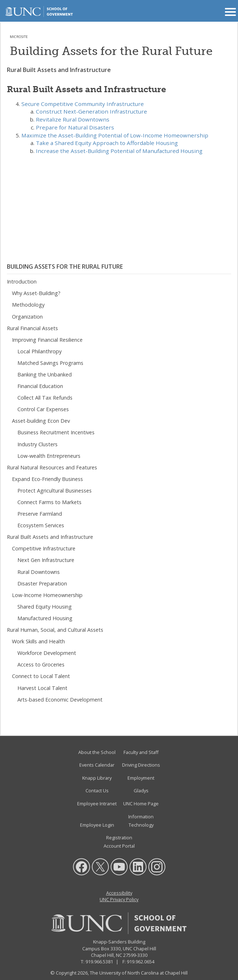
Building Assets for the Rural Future (65, 267)
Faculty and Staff (141, 752)
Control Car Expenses (43, 409)
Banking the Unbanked (45, 374)
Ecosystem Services (41, 525)
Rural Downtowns (39, 572)
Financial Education (40, 386)
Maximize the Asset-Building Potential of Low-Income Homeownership (115, 135)
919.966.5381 (99, 962)
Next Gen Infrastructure (46, 560)
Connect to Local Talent (41, 676)
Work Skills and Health (38, 641)
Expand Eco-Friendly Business (47, 479)
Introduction (22, 282)
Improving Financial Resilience (47, 340)
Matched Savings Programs (50, 363)
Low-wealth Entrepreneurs (49, 456)
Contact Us (97, 791)
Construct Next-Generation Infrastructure (91, 111)
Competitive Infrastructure (44, 548)
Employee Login (97, 825)
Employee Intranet (97, 804)
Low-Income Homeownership (47, 595)
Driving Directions (141, 765)
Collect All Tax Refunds (45, 398)
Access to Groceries (41, 664)
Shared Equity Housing (45, 607)
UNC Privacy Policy (119, 899)
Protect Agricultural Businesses (55, 491)
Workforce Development (47, 653)
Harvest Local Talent (42, 688)
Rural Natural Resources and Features (52, 467)
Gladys (141, 791)
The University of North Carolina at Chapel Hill (139, 973)
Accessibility (119, 893)
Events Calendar (97, 765)
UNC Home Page (141, 804)
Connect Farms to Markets (49, 502)
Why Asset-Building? (36, 293)
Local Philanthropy (39, 351)
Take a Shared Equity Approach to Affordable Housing (107, 143)
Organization (27, 317)
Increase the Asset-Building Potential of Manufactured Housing (119, 151)
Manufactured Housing (45, 618)
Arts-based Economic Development (60, 700)
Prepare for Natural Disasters (75, 127)
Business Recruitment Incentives (56, 432)
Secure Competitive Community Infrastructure (83, 104)
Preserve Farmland (40, 514)
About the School (97, 752)
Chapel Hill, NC (107, 955)
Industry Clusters (37, 444)
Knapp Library (97, 778)
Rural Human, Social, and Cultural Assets (55, 630)
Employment (141, 778)
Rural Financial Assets (32, 328)
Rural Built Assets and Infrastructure (50, 537)
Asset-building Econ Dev (41, 421)
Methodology (28, 305)
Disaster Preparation (42, 583)
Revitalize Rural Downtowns (73, 119)
